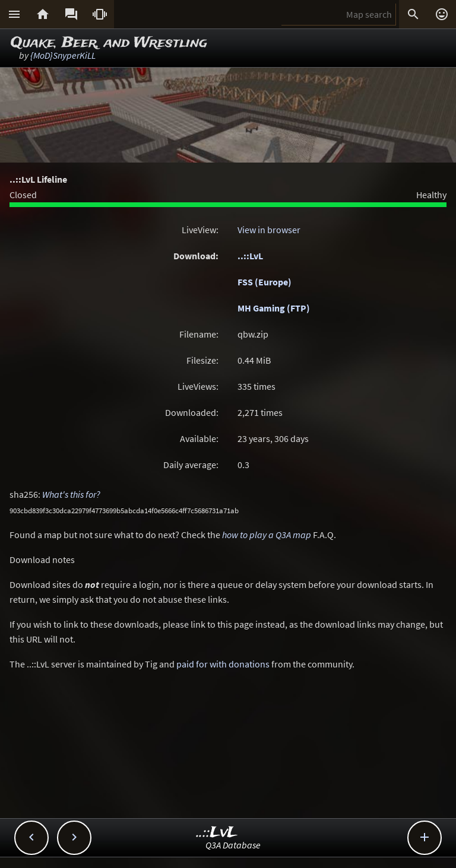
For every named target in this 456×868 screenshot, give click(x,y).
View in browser (269, 230)
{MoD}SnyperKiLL (63, 55)
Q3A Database (233, 845)
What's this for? (71, 494)
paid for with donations (223, 664)
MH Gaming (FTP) (274, 308)
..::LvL (250, 256)
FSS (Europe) (265, 282)
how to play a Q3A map (267, 535)
